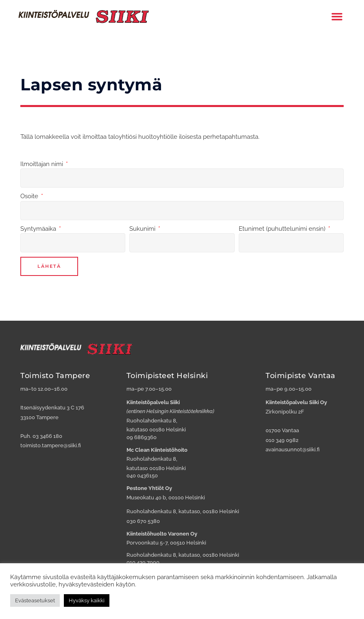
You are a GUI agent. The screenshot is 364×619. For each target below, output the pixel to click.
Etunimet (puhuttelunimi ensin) (283, 229)
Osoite (30, 196)
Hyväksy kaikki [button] (87, 600)
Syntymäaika (39, 229)
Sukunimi (143, 229)
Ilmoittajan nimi (43, 164)
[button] (337, 16)
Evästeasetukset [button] (35, 600)
